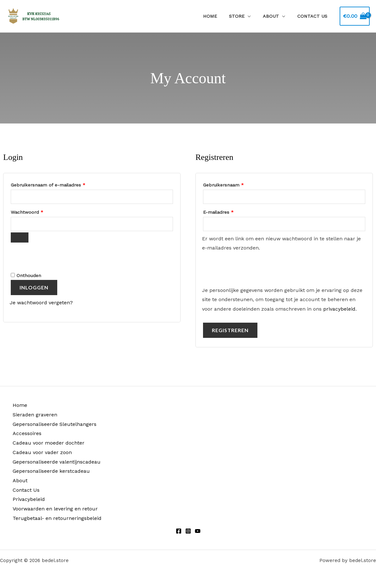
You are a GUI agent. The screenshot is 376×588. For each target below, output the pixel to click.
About (275, 16)
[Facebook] (179, 531)
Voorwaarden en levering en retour (55, 509)
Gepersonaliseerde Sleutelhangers (55, 424)
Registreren (230, 330)
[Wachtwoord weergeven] (20, 237)
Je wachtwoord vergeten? (41, 303)
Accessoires (27, 433)
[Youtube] (198, 531)
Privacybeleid (29, 499)
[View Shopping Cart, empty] (355, 16)
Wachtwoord (34, 211)
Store (244, 16)
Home (220, 16)
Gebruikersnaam (231, 184)
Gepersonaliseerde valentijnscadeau (57, 462)
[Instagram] (188, 531)
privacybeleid (339, 309)
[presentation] (53, 256)
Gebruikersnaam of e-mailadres (55, 184)
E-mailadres (226, 211)
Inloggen (34, 287)
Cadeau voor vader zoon (42, 452)
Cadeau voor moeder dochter (49, 443)
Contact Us (314, 16)
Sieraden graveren (35, 415)
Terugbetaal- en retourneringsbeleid (57, 518)
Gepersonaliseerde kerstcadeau (51, 471)
